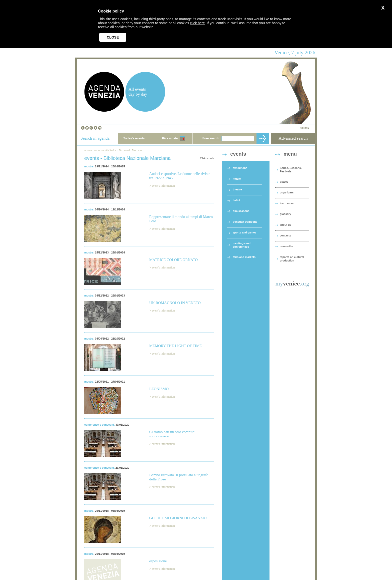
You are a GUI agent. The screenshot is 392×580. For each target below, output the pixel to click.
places (284, 182)
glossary (285, 214)
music (237, 179)
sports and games (244, 232)
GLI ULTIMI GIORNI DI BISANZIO (178, 518)
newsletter (286, 246)
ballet (236, 200)
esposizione (158, 561)
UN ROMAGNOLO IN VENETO (175, 303)
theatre (237, 189)
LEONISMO (159, 389)
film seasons (241, 211)
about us (285, 225)
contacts (285, 235)
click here (197, 23)
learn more (287, 203)
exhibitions (240, 168)
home (90, 150)
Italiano (304, 128)
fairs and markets (244, 257)
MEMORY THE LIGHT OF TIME (175, 346)
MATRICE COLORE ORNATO (173, 260)
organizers (287, 192)
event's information (163, 186)
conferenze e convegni (99, 425)
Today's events (134, 138)
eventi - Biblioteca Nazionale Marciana (120, 150)
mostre (89, 166)
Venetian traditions (245, 222)
